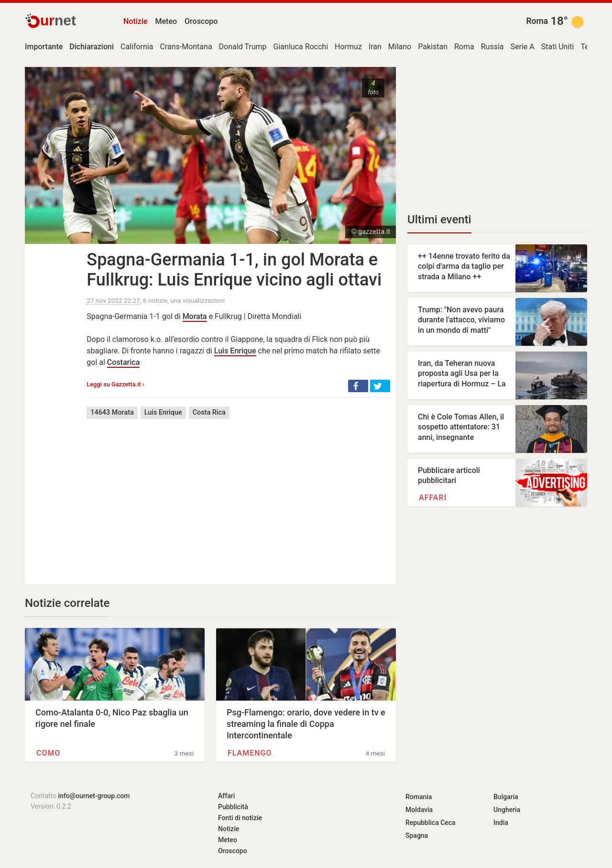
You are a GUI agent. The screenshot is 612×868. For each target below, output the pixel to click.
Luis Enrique (235, 351)
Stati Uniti (558, 47)
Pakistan (433, 47)
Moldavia (419, 810)
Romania (419, 797)
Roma (537, 21)
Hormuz (348, 47)
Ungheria (507, 810)
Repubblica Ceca (431, 823)
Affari (433, 498)
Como (49, 753)
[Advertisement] (238, 494)
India (501, 823)
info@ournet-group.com (94, 796)
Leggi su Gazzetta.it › (115, 384)
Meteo (166, 21)
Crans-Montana (186, 47)
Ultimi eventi (439, 220)
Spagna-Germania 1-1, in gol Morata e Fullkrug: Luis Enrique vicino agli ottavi (234, 270)
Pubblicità (233, 807)
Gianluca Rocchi (301, 47)
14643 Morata (112, 412)
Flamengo (250, 753)
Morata (195, 316)
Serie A (523, 47)
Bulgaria (506, 797)
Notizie (136, 21)
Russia (492, 47)
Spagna (417, 835)
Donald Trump (243, 47)
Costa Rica (209, 412)
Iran (375, 47)
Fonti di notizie (240, 818)
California (137, 47)
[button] (358, 386)
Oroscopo (201, 21)
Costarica (123, 362)
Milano (400, 47)
